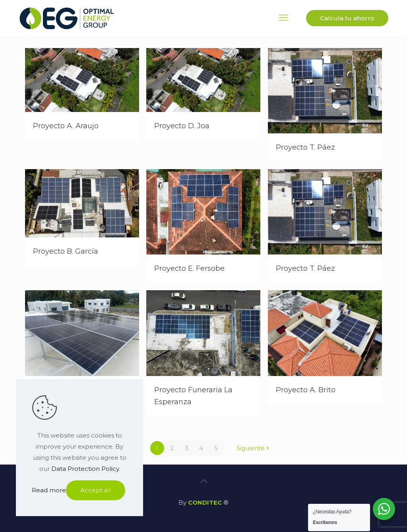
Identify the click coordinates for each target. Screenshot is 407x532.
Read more (49, 490)
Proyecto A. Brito (306, 390)
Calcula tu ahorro (347, 18)
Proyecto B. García (66, 251)
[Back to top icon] (203, 481)
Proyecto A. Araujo (66, 126)
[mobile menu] (283, 18)
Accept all (96, 490)
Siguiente (254, 448)
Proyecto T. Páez (305, 147)
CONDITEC (205, 502)
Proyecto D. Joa (182, 126)
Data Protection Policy (85, 469)
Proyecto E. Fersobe (189, 268)
